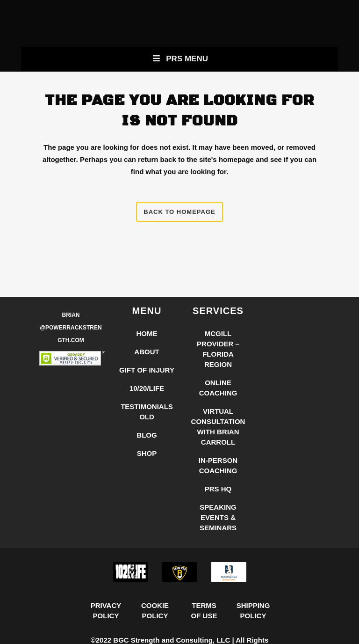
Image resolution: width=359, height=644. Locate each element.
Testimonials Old (147, 412)
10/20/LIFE (147, 388)
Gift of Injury (147, 370)
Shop (147, 453)
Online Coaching (218, 388)
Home (147, 333)
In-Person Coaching (218, 465)
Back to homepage (179, 212)
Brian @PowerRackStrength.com (71, 328)
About (147, 352)
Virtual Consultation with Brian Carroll (218, 427)
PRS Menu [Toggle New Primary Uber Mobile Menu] (179, 59)
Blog (147, 435)
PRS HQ (218, 489)
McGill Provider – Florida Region (218, 349)
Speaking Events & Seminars (218, 517)
